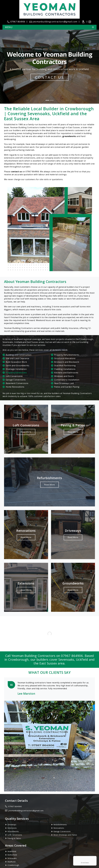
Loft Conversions (15, 835)
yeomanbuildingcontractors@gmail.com (26, 811)
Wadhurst (12, 862)
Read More (26, 432)
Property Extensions (16, 373)
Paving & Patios (14, 838)
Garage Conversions (62, 831)
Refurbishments (60, 825)
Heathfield (12, 851)
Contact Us (49, 77)
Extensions (12, 828)
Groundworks (13, 831)
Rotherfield (12, 855)
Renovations (59, 828)
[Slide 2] (52, 100)
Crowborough (13, 865)
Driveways (12, 825)
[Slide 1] (47, 100)
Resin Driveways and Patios (65, 835)
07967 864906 (32, 172)
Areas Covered (16, 845)
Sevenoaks (12, 858)
